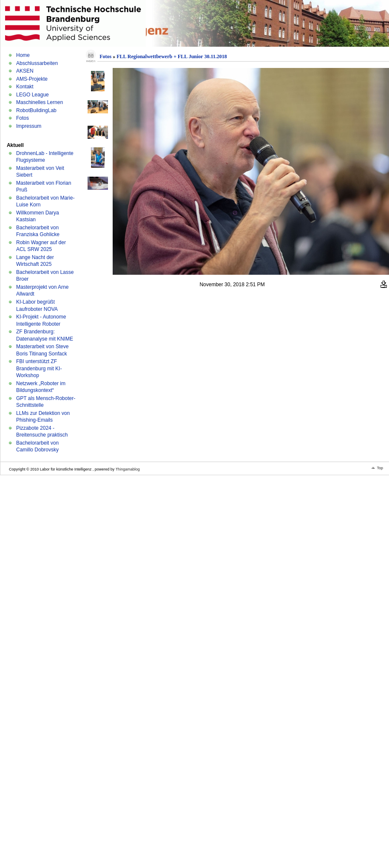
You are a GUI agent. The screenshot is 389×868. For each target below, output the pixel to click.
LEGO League (33, 95)
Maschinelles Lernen (40, 102)
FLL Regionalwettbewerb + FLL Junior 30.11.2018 (172, 56)
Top (380, 468)
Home (23, 55)
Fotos (23, 118)
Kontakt (25, 87)
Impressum (29, 126)
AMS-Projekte (32, 79)
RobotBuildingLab (36, 110)
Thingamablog (128, 469)
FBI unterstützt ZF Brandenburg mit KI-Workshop (39, 368)
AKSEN (25, 71)
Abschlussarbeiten (37, 63)
